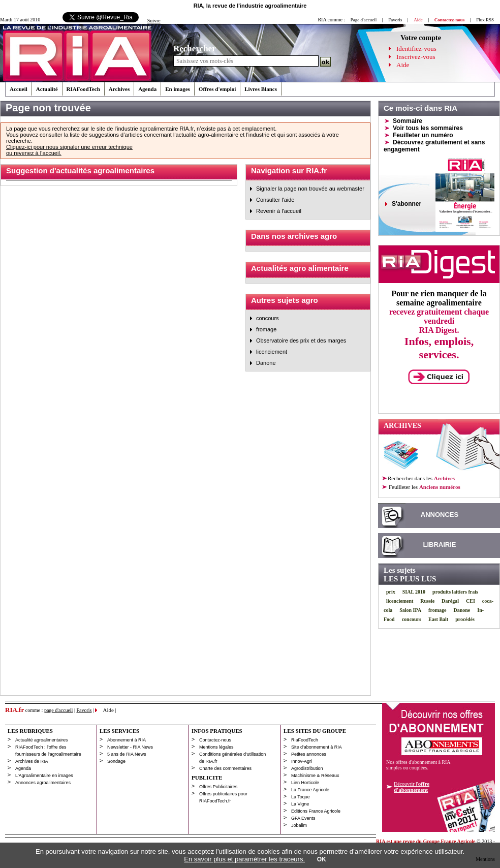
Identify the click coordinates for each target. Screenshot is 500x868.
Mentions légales (216, 747)
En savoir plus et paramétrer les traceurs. (244, 859)
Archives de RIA (32, 761)
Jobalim (299, 825)
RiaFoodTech (305, 740)
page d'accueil (59, 710)
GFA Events (303, 818)
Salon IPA (410, 610)
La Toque (301, 797)
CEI (471, 601)
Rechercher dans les (421, 478)
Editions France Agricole (316, 811)
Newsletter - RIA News (130, 747)
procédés (465, 619)
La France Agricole (310, 790)
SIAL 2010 (414, 592)
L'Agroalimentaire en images (44, 776)
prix (391, 592)
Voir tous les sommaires (428, 128)
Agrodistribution (307, 768)
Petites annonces (309, 754)
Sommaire (408, 121)
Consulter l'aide (275, 200)
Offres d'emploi (217, 89)
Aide (403, 65)
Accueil (19, 89)
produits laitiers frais (455, 592)
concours (268, 318)
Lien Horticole (305, 783)
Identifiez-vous (416, 49)
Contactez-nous (215, 740)
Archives (119, 89)
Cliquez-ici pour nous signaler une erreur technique (69, 147)
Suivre (154, 21)
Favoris (395, 20)
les (424, 487)
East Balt (438, 619)
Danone (266, 363)
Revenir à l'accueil (279, 211)
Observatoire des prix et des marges (301, 340)
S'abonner (407, 204)
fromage (266, 329)
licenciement (272, 352)
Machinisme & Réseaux (315, 776)
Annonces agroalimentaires (43, 783)
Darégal (450, 601)
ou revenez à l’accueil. (34, 153)
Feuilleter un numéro (423, 135)
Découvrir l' (412, 787)
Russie (427, 601)
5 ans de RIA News (127, 754)
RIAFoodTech (83, 89)
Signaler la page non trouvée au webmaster (310, 189)
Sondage (116, 761)
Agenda (147, 89)
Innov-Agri (302, 761)
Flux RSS (485, 20)
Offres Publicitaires (218, 787)
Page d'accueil (364, 20)
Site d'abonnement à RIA (317, 747)
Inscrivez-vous (416, 57)
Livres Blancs (261, 89)
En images (178, 89)
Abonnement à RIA (127, 740)
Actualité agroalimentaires (42, 740)
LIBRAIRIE (440, 545)
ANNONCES (440, 515)
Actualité (47, 89)
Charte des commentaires (225, 768)
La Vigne (300, 804)
